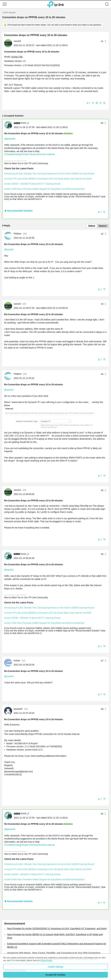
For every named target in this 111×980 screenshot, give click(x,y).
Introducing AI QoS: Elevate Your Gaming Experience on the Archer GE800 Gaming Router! (49, 174)
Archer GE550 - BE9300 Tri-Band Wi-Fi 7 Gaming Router (33, 184)
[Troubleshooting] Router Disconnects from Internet (29, 154)
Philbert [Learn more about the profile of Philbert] (17, 234)
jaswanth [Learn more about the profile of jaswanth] (18, 709)
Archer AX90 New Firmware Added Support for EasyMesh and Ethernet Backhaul (44, 189)
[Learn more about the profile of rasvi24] (9, 43)
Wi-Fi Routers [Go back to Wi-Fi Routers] (10, 13)
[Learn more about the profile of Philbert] (9, 235)
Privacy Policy (46, 961)
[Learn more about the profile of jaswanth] (9, 711)
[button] (5, 4)
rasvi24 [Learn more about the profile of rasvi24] (17, 41)
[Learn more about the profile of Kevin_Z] (9, 125)
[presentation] (8, 43)
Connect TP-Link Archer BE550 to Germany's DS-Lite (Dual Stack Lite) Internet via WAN (48, 179)
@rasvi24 (9, 249)
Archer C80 (17, 57)
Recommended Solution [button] (18, 211)
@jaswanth (10, 139)
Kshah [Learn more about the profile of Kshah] (17, 661)
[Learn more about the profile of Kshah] (9, 662)
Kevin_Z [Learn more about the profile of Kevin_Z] (25, 123)
